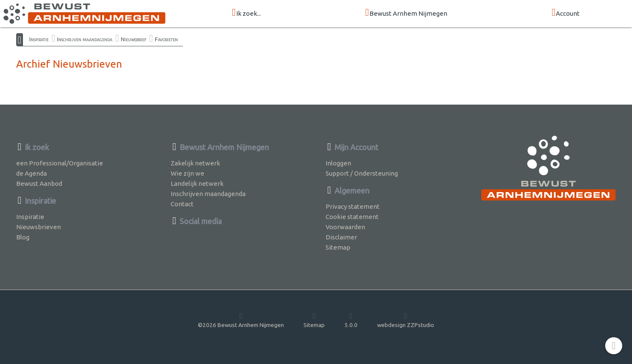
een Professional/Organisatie (60, 163)
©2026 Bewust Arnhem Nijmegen (241, 320)
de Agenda (31, 173)
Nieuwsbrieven (39, 227)
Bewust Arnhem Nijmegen (406, 13)
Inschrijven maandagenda (85, 39)
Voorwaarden (345, 227)
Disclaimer (341, 237)
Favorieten (166, 39)
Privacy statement (353, 206)
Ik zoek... (246, 13)
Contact (182, 204)
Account (566, 13)
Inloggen (338, 163)
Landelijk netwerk (197, 183)
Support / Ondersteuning (362, 173)
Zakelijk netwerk (195, 163)
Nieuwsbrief (134, 39)
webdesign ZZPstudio (406, 320)
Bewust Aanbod (39, 183)
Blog (23, 237)
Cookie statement (352, 217)
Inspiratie (39, 39)
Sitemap (338, 247)
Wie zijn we (187, 173)
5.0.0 (351, 320)
